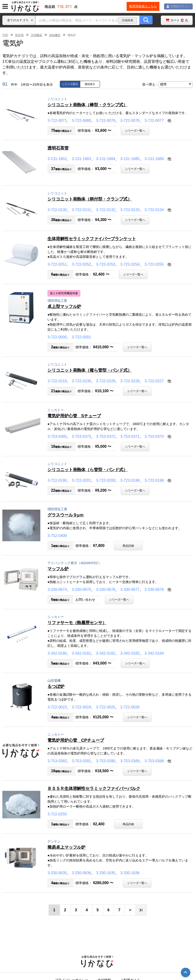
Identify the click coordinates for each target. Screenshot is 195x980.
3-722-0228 (130, 381)
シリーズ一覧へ (135, 131)
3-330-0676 (106, 590)
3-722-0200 (106, 480)
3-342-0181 (81, 653)
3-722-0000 (57, 337)
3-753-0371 (130, 437)
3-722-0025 (106, 707)
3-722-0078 (130, 121)
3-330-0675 (81, 590)
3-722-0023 (57, 707)
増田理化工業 (57, 301)
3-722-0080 (81, 121)
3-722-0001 (81, 337)
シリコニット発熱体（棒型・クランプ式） (87, 105)
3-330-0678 (154, 590)
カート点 (179, 20)
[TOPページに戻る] (26, 6)
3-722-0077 (154, 121)
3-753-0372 (106, 437)
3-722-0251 (57, 264)
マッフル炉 (58, 569)
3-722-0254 (130, 264)
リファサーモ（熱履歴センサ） (77, 623)
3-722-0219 (57, 381)
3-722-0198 (154, 480)
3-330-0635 (57, 873)
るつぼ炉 (56, 686)
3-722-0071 (57, 121)
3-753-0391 (81, 761)
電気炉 (72, 35)
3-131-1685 (130, 159)
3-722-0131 (81, 210)
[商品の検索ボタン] (146, 20)
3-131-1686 (154, 159)
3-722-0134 (154, 210)
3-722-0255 (154, 264)
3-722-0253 (106, 264)
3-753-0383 (57, 761)
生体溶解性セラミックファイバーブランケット (92, 239)
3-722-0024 (81, 707)
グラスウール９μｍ (66, 515)
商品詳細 (128, 546)
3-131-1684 (106, 159)
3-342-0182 (106, 653)
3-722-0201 (81, 480)
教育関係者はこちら (140, 6)
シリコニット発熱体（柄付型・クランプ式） (89, 199)
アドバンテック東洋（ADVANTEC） (74, 563)
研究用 (19, 35)
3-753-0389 (130, 761)
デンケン (54, 841)
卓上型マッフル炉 (64, 307)
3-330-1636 (130, 873)
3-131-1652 (57, 159)
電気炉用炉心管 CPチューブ (76, 740)
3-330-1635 (106, 873)
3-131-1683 (81, 159)
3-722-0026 (130, 707)
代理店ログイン (179, 6)
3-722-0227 (154, 381)
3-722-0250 (57, 814)
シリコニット (57, 99)
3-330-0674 (57, 590)
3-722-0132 (106, 210)
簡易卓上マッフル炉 (66, 847)
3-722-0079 (106, 121)
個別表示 (90, 84)
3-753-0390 (106, 761)
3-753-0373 (81, 437)
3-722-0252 (81, 264)
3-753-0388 (154, 761)
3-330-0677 (130, 590)
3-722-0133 (130, 210)
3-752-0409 (57, 536)
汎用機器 (36, 35)
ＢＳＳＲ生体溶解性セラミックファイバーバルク (94, 788)
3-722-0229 (106, 381)
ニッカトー (56, 410)
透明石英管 (58, 148)
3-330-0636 (81, 873)
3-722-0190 (57, 480)
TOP (5, 35)
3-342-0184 (154, 653)
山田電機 (54, 681)
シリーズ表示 (70, 84)
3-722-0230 (81, 381)
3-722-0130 (57, 210)
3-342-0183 (130, 653)
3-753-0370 (154, 437)
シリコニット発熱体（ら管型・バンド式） (87, 470)
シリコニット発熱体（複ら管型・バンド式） (89, 370)
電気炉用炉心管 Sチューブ (74, 416)
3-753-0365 (57, 437)
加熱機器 (55, 35)
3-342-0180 (57, 653)
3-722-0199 (130, 480)
